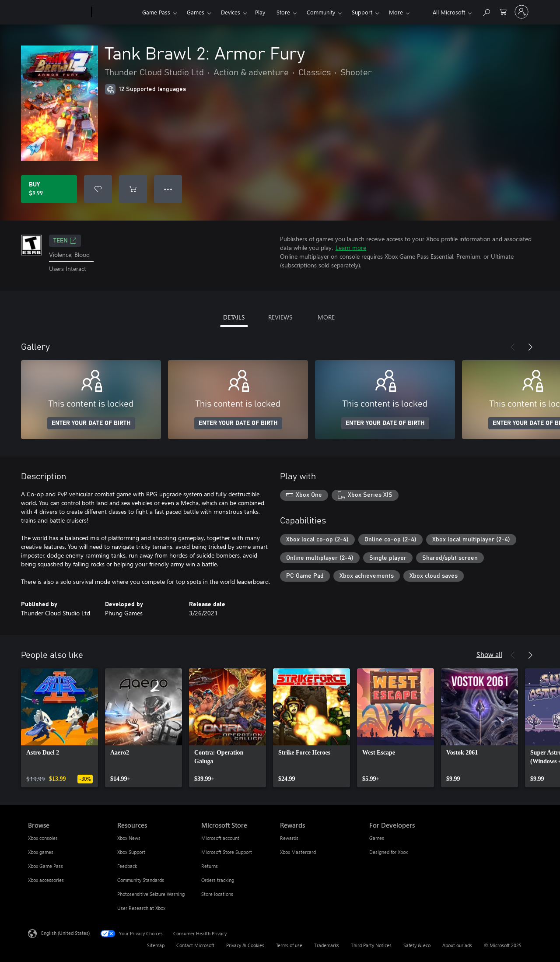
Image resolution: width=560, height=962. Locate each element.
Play (260, 12)
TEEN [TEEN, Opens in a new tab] (65, 241)
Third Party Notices (371, 945)
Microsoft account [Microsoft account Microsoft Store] (220, 838)
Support (362, 12)
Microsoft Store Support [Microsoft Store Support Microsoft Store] (227, 852)
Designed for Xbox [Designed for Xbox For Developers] (388, 852)
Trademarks (327, 945)
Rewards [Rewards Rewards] (289, 838)
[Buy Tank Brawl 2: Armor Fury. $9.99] (49, 189)
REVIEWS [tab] (280, 317)
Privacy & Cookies (245, 945)
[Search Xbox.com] (486, 11)
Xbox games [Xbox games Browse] (41, 852)
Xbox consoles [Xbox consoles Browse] (43, 838)
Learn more (351, 248)
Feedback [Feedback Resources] (127, 866)
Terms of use (289, 945)
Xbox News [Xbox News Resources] (129, 838)
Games (196, 12)
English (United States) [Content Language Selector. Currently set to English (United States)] (65, 932)
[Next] (530, 347)
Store (283, 12)
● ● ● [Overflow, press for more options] (168, 189)
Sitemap (156, 945)
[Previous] (513, 347)
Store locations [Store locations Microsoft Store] (217, 894)
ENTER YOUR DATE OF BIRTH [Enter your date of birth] (91, 423)
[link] (59, 728)
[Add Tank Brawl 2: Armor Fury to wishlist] (98, 189)
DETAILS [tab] (234, 317)
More (396, 12)
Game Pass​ (156, 12)
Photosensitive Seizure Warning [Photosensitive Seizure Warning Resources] (151, 894)
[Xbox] (116, 12)
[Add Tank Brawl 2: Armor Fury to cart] (133, 189)
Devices (231, 12)
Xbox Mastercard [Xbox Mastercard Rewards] (298, 852)
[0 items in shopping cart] (503, 11)
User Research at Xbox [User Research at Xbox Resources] (141, 908)
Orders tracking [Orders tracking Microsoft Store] (218, 880)
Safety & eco (417, 945)
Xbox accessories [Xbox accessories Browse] (46, 880)
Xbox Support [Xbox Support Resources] (131, 852)
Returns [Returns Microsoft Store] (210, 866)
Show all (489, 654)
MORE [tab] (326, 317)
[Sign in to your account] (521, 12)
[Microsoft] (58, 12)
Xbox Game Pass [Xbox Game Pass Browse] (45, 866)
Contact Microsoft (195, 945)
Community (321, 12)
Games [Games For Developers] (377, 838)
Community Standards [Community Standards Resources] (141, 880)
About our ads (457, 945)
